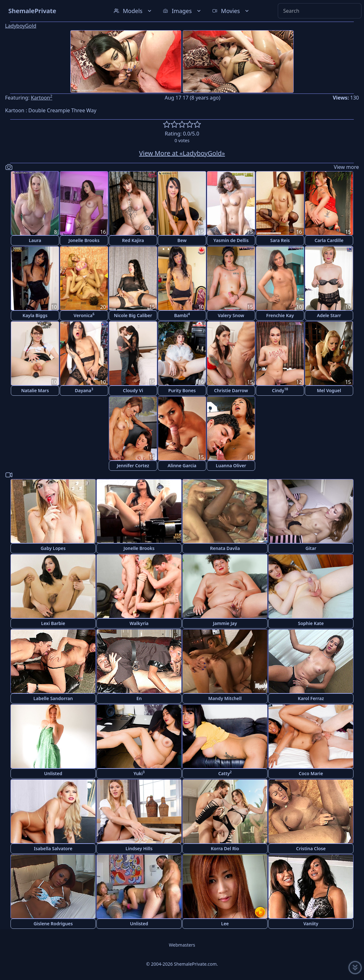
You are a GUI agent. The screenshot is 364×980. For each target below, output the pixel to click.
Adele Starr (329, 315)
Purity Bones (182, 390)
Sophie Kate (311, 623)
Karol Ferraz (311, 698)
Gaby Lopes (53, 548)
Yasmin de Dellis (231, 240)
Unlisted (53, 773)
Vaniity (311, 924)
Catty (225, 773)
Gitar (311, 548)
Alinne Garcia (182, 466)
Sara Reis (280, 240)
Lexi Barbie (53, 623)
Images (182, 11)
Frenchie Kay (280, 315)
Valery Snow (231, 315)
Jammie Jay (225, 623)
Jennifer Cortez (133, 466)
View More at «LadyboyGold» (182, 153)
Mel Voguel (329, 390)
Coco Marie (311, 773)
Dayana (84, 390)
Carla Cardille (329, 240)
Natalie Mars (35, 390)
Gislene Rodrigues (53, 924)
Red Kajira (133, 240)
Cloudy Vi (133, 390)
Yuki (139, 773)
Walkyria (139, 623)
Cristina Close (311, 848)
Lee (225, 924)
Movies (231, 11)
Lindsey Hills (139, 848)
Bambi (182, 315)
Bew (182, 240)
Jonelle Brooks (84, 240)
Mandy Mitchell (225, 698)
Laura (35, 240)
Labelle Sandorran (53, 698)
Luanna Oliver (231, 466)
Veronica (84, 315)
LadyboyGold (21, 26)
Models (133, 11)
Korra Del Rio (225, 848)
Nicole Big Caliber (133, 315)
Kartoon (42, 98)
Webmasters (182, 945)
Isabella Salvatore (53, 848)
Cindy (280, 390)
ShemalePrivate (32, 11)
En (139, 698)
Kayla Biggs (35, 315)
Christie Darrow (231, 390)
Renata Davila (225, 548)
